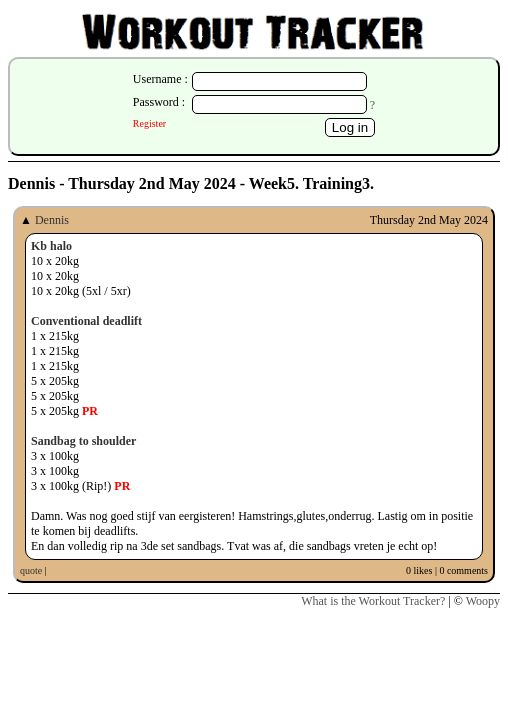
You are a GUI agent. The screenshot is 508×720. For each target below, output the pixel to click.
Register (149, 123)
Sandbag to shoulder (83, 441)
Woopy (483, 601)
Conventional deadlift (86, 321)
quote (31, 570)
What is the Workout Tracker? (373, 601)
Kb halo (51, 246)
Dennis (52, 220)
